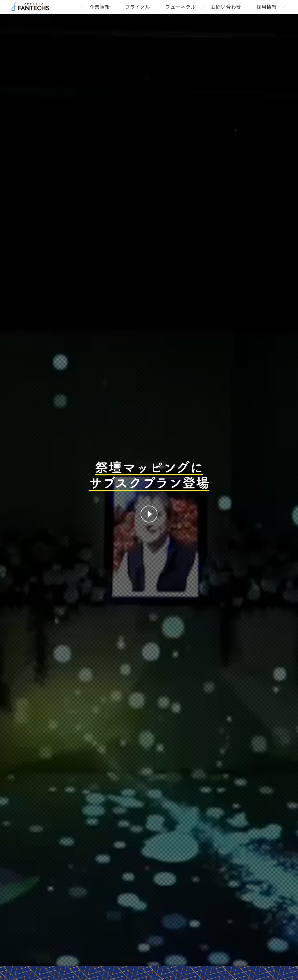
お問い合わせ (226, 12)
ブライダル (138, 12)
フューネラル (180, 12)
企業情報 (100, 12)
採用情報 (267, 12)
